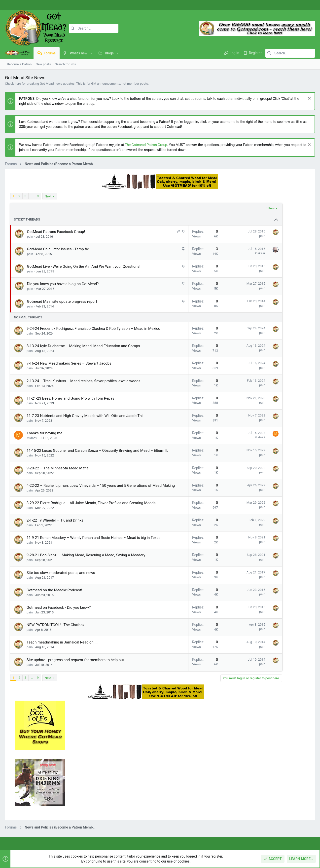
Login (221, 797)
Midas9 (32, 443)
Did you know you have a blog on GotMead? (63, 284)
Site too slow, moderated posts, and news (61, 604)
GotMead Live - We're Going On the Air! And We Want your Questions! (84, 266)
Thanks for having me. (45, 438)
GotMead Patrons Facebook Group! (56, 232)
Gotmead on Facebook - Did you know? (59, 639)
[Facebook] (294, 5)
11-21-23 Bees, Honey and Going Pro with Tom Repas (70, 404)
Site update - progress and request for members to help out (75, 691)
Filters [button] (231, 208)
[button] (91, 53)
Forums (116, 807)
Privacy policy (269, 840)
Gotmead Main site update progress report (62, 302)
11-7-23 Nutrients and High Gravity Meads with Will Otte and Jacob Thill (86, 421)
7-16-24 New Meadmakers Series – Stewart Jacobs (69, 369)
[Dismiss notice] (309, 99)
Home (115, 797)
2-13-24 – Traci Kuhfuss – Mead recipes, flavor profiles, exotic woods (83, 386)
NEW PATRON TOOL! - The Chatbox (55, 656)
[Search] (94, 28)
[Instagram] (301, 5)
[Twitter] (309, 5)
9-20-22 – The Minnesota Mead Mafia (58, 479)
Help (286, 840)
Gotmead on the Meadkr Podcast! (54, 621)
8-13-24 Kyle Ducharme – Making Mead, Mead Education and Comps (83, 351)
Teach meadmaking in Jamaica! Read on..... (63, 674)
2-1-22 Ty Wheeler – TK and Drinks (55, 541)
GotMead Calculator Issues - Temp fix (58, 249)
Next (48, 196)
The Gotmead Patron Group (146, 145)
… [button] (32, 196)
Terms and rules (245, 840)
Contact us (119, 816)
